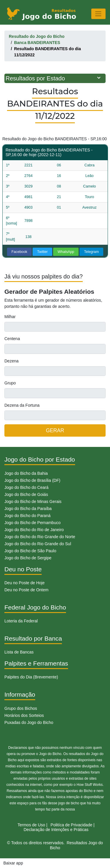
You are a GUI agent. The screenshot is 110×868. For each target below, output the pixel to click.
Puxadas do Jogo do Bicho (29, 722)
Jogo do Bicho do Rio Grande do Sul (38, 544)
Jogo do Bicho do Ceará (26, 487)
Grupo (10, 383)
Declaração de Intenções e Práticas (56, 830)
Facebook (19, 252)
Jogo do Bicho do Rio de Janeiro (34, 530)
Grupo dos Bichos (21, 708)
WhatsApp (66, 252)
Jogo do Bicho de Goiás (26, 494)
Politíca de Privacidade (71, 825)
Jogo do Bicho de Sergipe (28, 558)
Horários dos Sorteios (24, 715)
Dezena (11, 361)
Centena (12, 339)
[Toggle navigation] (98, 14)
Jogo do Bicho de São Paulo (30, 551)
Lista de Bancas (19, 652)
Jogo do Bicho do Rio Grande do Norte (40, 537)
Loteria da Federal (21, 621)
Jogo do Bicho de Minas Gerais (33, 501)
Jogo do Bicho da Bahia (26, 473)
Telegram (92, 252)
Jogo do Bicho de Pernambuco (32, 523)
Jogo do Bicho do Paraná (27, 516)
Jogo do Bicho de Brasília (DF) (32, 480)
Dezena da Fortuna (22, 405)
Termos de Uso (31, 825)
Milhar (10, 317)
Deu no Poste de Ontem (26, 590)
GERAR (55, 430)
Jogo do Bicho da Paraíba (28, 509)
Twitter (43, 252)
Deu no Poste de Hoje (24, 583)
